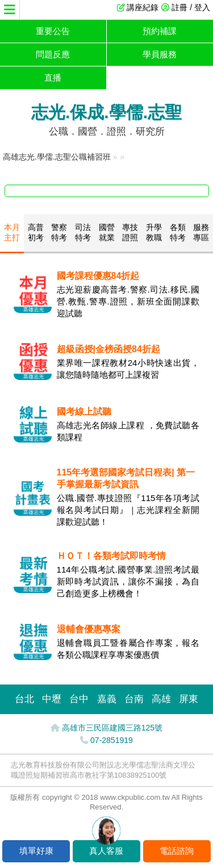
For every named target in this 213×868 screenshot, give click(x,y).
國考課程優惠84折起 (98, 276)
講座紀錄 (143, 7)
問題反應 (53, 54)
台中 (79, 699)
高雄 (161, 699)
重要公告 (53, 31)
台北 (24, 699)
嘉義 (107, 699)
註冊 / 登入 (191, 7)
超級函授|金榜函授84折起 (108, 349)
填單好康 (36, 851)
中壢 (52, 699)
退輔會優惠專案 (89, 629)
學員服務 (160, 54)
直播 (53, 78)
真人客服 (106, 851)
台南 (134, 699)
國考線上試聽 (84, 412)
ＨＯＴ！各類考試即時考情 (111, 556)
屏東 (189, 699)
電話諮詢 (177, 851)
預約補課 (160, 31)
